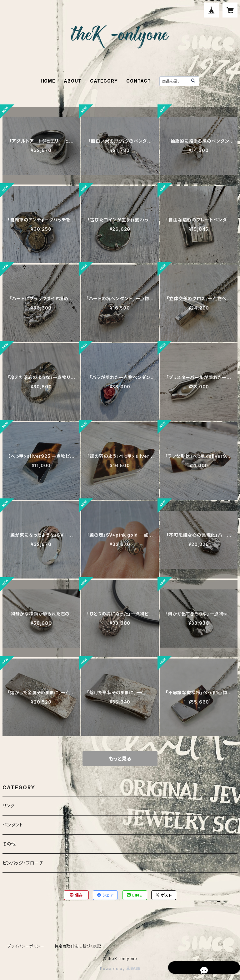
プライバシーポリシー (26, 946)
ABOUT (72, 81)
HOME (48, 81)
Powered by (120, 969)
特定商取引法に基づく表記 (78, 946)
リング (8, 806)
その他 (9, 844)
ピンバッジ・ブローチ (23, 863)
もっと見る (120, 759)
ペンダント (13, 825)
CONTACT (139, 81)
